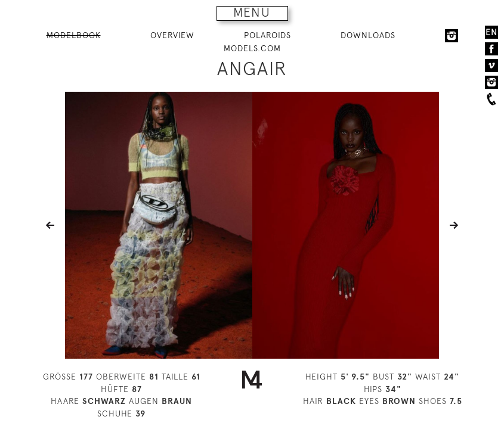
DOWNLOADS (368, 35)
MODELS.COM (252, 48)
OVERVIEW (172, 35)
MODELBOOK (74, 35)
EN (491, 32)
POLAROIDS (268, 35)
